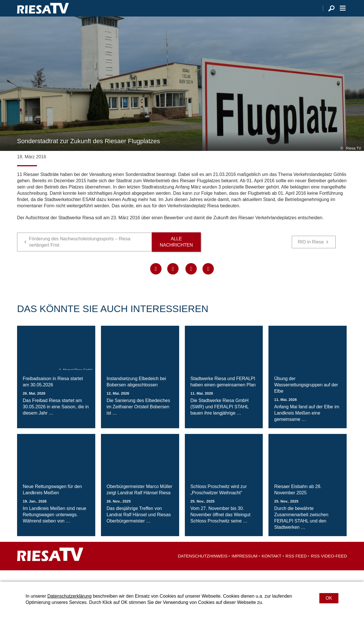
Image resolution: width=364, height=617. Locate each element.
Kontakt (272, 567)
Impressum (244, 567)
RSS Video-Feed (329, 567)
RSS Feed (296, 567)
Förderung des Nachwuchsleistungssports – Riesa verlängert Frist (80, 253)
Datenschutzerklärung (69, 596)
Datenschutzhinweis (203, 567)
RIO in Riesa (311, 253)
